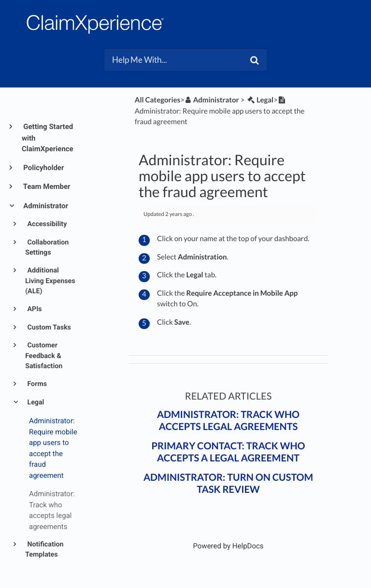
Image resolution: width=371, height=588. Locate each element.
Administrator (45, 206)
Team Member (46, 186)
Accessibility (46, 224)
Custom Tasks (48, 328)
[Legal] (260, 100)
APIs (34, 309)
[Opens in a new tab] (228, 546)
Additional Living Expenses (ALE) (50, 281)
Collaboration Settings (47, 248)
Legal (35, 402)
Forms (36, 384)
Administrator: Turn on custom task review (228, 483)
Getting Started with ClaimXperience (48, 138)
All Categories (157, 100)
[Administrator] (212, 100)
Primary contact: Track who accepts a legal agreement (228, 452)
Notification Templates (44, 550)
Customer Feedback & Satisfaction (44, 356)
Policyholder (43, 168)
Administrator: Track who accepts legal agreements (228, 421)
